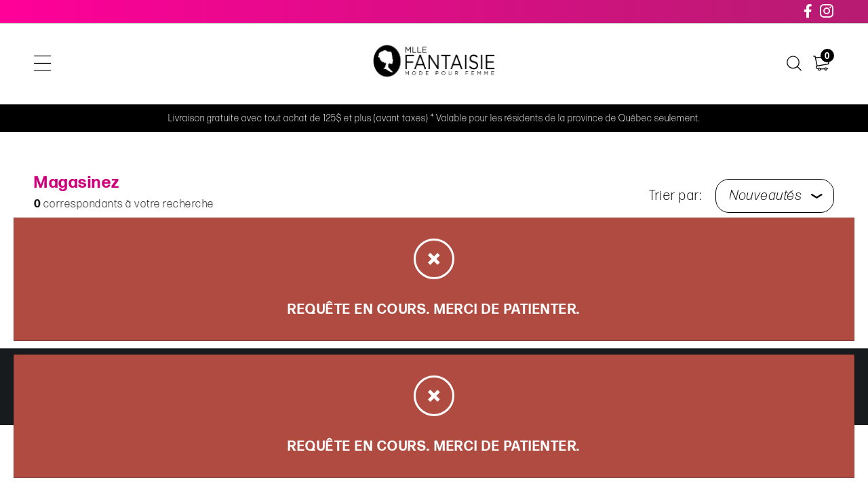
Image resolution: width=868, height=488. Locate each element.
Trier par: (675, 196)
